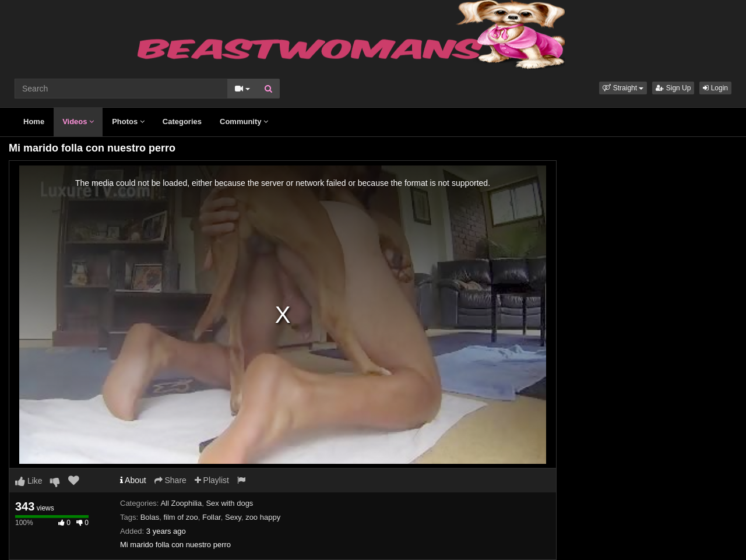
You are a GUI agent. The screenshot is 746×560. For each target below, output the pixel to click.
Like (29, 481)
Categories (182, 121)
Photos (128, 121)
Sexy (233, 517)
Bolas (150, 517)
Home (34, 121)
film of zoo (180, 517)
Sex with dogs (229, 503)
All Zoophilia (181, 503)
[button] (623, 88)
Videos (78, 121)
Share (170, 480)
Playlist (212, 480)
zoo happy (263, 517)
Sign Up (673, 88)
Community (244, 121)
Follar (212, 517)
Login (715, 88)
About (133, 480)
